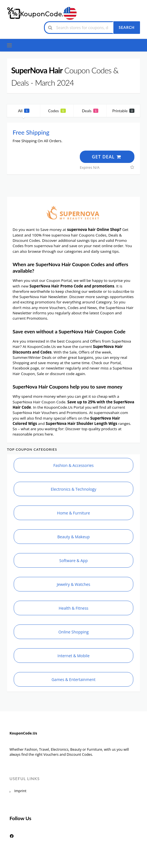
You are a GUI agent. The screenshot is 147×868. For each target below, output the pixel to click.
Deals (90, 111)
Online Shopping (73, 632)
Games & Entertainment (73, 679)
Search (127, 27)
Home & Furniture (74, 513)
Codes (57, 111)
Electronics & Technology (73, 489)
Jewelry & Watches (74, 584)
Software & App (73, 561)
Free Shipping (31, 132)
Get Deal (107, 157)
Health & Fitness (73, 608)
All (24, 111)
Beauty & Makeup (74, 537)
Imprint (20, 791)
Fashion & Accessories (74, 465)
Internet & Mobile (73, 656)
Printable (123, 111)
